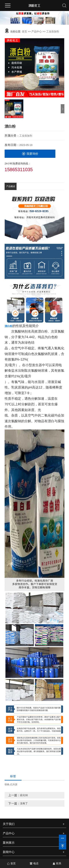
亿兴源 (14, 784)
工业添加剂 (53, 31)
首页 (24, 31)
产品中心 (37, 31)
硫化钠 (24, 795)
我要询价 (30, 154)
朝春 (7, 784)
